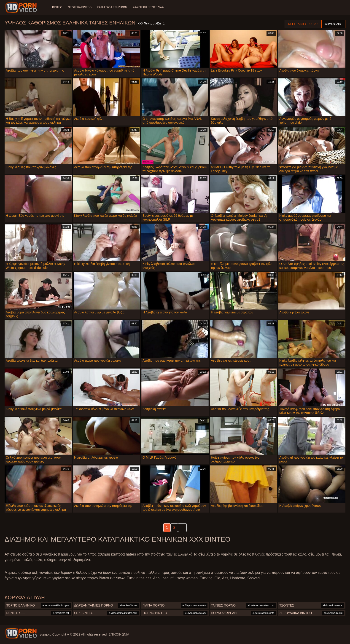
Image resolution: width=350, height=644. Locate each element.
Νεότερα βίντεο (80, 7)
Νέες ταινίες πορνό (303, 24)
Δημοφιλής (333, 24)
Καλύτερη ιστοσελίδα (148, 7)
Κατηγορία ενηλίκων (112, 7)
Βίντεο (57, 7)
